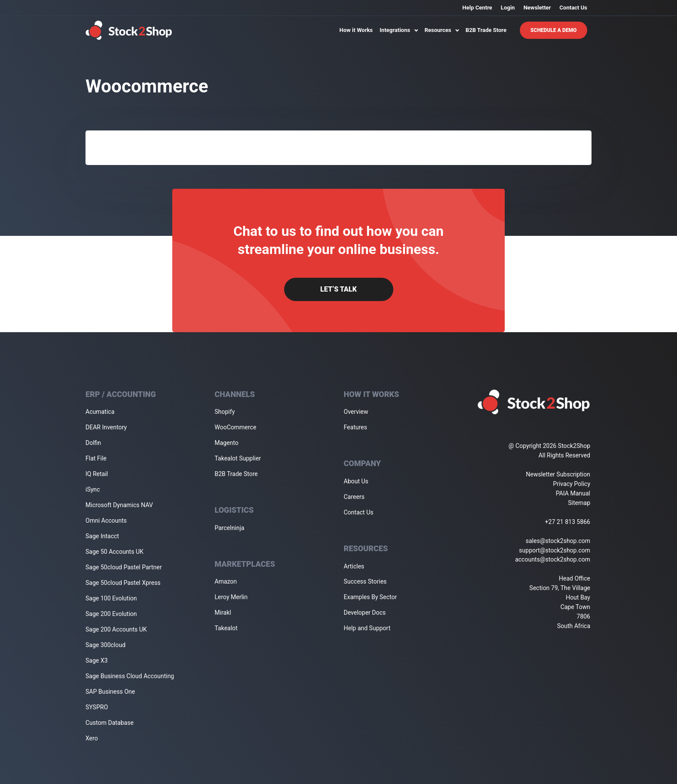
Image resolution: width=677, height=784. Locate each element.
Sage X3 (96, 660)
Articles (354, 566)
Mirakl (223, 613)
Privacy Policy (572, 484)
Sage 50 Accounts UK (114, 552)
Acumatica (100, 412)
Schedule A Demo (554, 30)
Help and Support (367, 628)
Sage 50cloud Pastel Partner (124, 567)
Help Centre (477, 8)
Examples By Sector (370, 597)
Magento (226, 443)
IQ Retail (97, 474)
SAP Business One (110, 692)
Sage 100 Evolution (111, 598)
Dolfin (93, 443)
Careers (354, 497)
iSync (93, 489)
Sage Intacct (102, 536)
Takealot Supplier (238, 458)
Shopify (225, 412)
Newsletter (537, 8)
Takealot (226, 628)
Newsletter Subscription (558, 474)
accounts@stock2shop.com (553, 559)
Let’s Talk (338, 289)
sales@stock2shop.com (558, 541)
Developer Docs (365, 613)
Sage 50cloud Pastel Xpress (123, 583)
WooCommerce (236, 427)
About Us (356, 481)
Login (508, 8)
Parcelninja (229, 528)
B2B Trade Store (486, 30)
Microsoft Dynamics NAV (119, 505)
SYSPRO (97, 707)
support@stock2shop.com (555, 550)
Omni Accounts (106, 521)
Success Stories (365, 581)
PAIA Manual (573, 493)
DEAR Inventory (106, 427)
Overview (356, 412)
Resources (441, 30)
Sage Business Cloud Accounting (130, 676)
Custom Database (109, 723)
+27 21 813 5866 (568, 522)
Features (355, 427)
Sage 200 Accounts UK (116, 629)
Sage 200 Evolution (111, 614)
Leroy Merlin (231, 597)
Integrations (399, 30)
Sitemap (579, 503)
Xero (92, 738)
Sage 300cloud (106, 645)
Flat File (96, 458)
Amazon (226, 581)
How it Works (356, 30)
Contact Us (573, 8)
